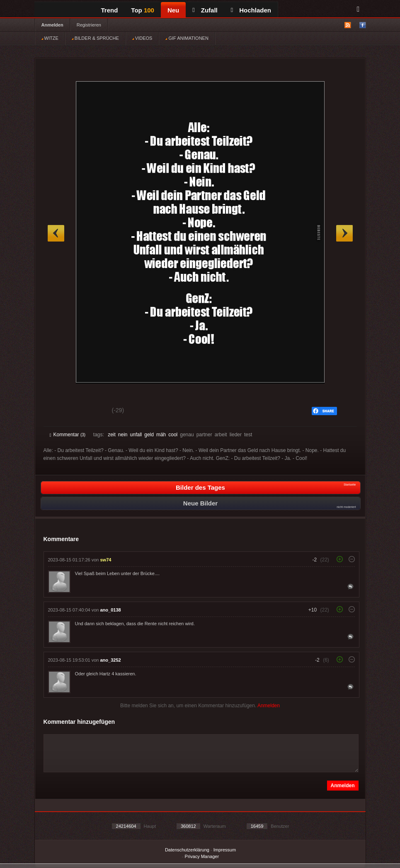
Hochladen (251, 10)
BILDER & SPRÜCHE (95, 38)
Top (143, 10)
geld (149, 435)
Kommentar (68, 435)
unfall (136, 435)
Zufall (205, 10)
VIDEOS (142, 38)
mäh (161, 435)
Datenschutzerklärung (187, 850)
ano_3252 (111, 660)
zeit (112, 435)
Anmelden (52, 25)
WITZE (50, 38)
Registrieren (89, 25)
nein (123, 435)
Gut (59, 411)
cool (173, 435)
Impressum (225, 850)
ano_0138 (111, 610)
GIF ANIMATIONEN (187, 38)
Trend (110, 10)
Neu (173, 10)
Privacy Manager (202, 856)
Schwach (90, 411)
